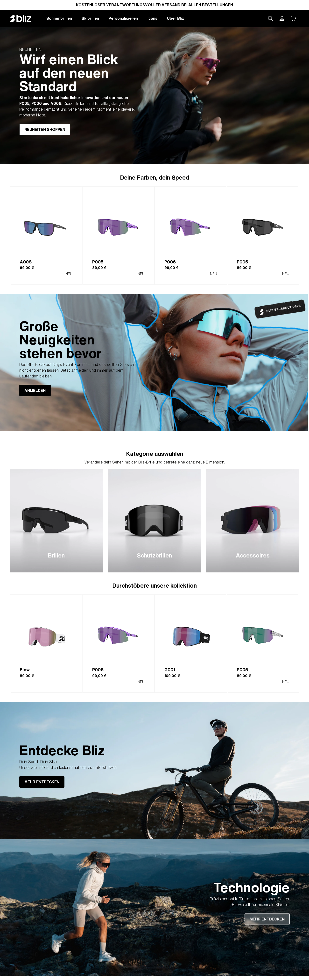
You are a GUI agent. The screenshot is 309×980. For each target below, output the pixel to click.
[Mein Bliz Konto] (282, 18)
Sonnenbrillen (59, 18)
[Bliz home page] (24, 18)
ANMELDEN (35, 390)
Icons (152, 18)
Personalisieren (123, 18)
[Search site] (270, 18)
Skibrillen (90, 18)
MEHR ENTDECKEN (42, 782)
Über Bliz (176, 18)
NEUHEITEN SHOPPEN (45, 129)
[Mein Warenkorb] (294, 18)
